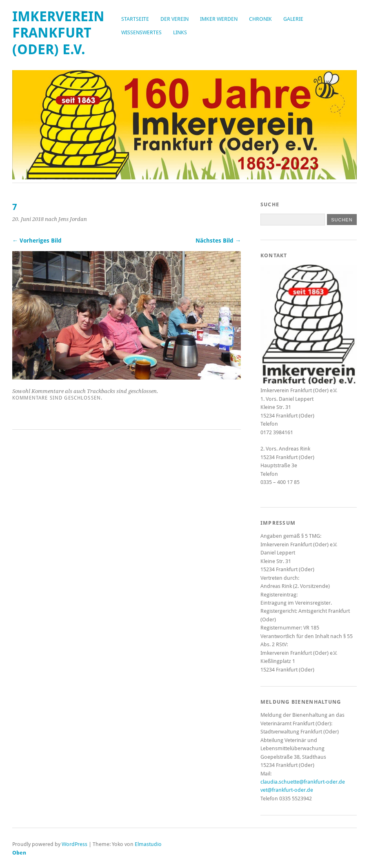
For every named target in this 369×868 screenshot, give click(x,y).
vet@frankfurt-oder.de (287, 790)
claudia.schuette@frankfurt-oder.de (303, 782)
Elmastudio (148, 844)
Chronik (260, 19)
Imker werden (219, 19)
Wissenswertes (141, 32)
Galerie (293, 19)
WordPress (74, 844)
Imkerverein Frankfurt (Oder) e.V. (58, 33)
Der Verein (174, 19)
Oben (19, 853)
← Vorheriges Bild (37, 241)
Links (180, 32)
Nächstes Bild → (218, 241)
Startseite (135, 19)
